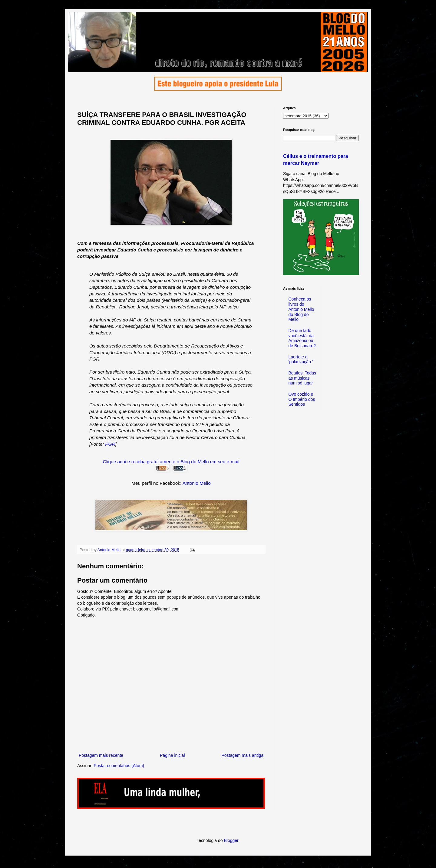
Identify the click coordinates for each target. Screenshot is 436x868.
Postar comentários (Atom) (119, 766)
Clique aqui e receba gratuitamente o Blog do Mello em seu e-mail (171, 462)
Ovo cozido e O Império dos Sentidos (302, 399)
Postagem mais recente (101, 755)
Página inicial (172, 755)
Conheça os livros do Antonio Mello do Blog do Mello (301, 309)
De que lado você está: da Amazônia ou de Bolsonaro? (302, 338)
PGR (110, 444)
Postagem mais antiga (242, 755)
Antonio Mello (197, 483)
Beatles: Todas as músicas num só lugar (302, 378)
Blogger (231, 840)
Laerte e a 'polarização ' (301, 359)
